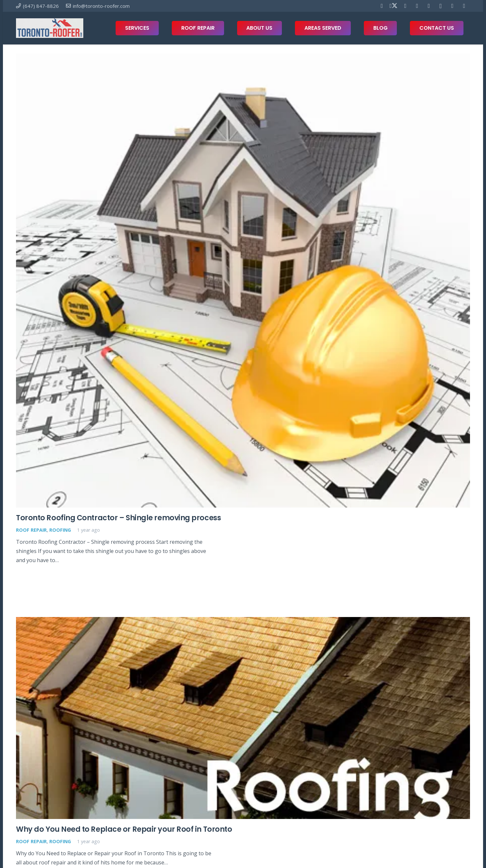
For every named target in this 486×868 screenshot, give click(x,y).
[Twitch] (464, 6)
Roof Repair (31, 530)
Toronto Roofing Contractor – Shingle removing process (118, 518)
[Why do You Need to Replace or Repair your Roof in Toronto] (243, 718)
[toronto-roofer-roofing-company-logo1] (50, 28)
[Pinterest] (405, 6)
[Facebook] (382, 6)
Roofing (60, 530)
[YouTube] (417, 6)
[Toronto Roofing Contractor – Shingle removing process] (243, 280)
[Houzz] (452, 6)
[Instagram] (441, 6)
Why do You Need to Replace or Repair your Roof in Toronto (124, 829)
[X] (394, 6)
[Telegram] (429, 6)
